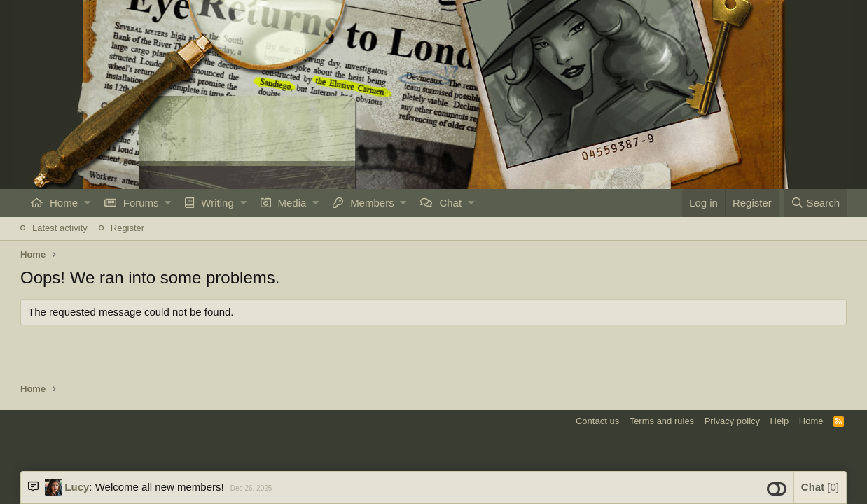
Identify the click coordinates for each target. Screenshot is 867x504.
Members (372, 203)
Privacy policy (732, 421)
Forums (141, 203)
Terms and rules (662, 421)
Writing (217, 203)
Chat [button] (820, 487)
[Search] (815, 203)
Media (292, 203)
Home (64, 203)
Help (780, 421)
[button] (87, 203)
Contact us (597, 421)
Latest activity (60, 228)
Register (127, 228)
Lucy (77, 487)
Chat (450, 203)
